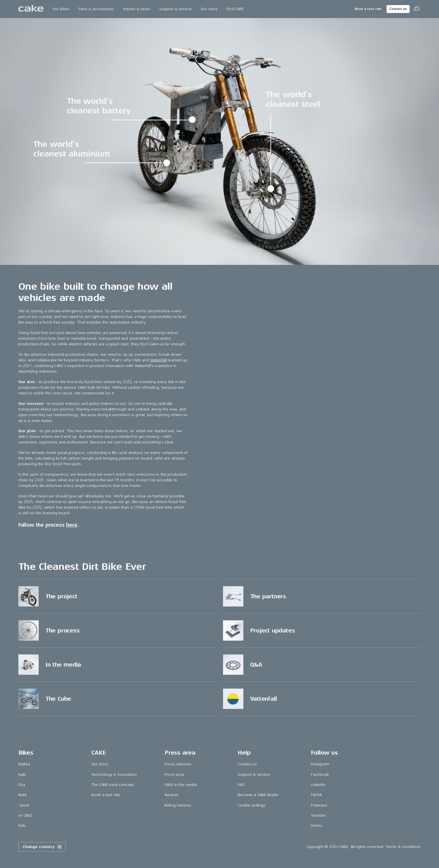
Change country (43, 847)
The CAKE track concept (113, 785)
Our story (209, 9)
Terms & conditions (403, 847)
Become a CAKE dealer (258, 795)
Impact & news (137, 9)
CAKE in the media (181, 785)
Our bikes (61, 9)
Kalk (22, 774)
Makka (24, 764)
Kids (22, 826)
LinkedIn (318, 785)
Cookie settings (252, 805)
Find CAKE (235, 9)
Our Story (100, 764)
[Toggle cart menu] (417, 9)
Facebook (320, 774)
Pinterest (319, 805)
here (72, 525)
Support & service (175, 9)
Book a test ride (368, 9)
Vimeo (317, 826)
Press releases (178, 764)
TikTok (316, 795)
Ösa (22, 785)
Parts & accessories (96, 9)
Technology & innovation (114, 774)
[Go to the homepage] (31, 9)
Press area (174, 774)
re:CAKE (25, 815)
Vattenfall (158, 360)
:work (24, 805)
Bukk (23, 795)
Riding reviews (178, 805)
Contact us (398, 9)
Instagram (320, 764)
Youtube (318, 815)
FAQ (241, 785)
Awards (172, 795)
